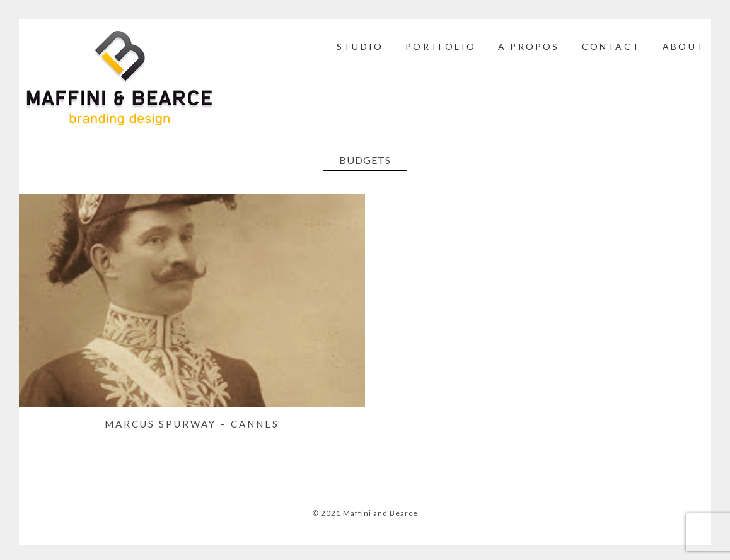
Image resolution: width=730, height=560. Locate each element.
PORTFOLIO (441, 46)
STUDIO (360, 46)
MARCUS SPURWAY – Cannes (192, 424)
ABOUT (684, 46)
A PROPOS (529, 46)
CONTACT (611, 46)
